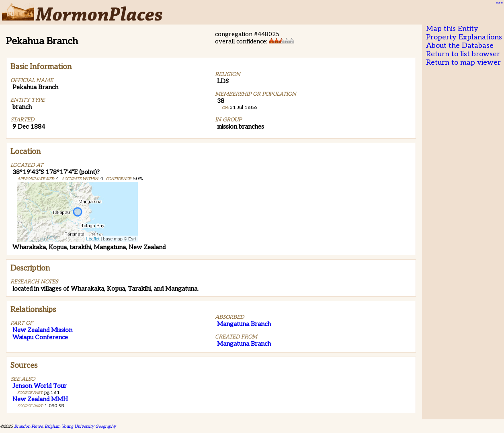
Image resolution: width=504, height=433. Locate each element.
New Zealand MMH (40, 399)
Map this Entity (452, 29)
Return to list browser (463, 54)
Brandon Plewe (28, 426)
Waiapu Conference (40, 337)
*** (498, 4)
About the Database (460, 46)
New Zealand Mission (42, 330)
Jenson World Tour (40, 386)
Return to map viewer (463, 63)
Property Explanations (464, 37)
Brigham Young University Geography (80, 426)
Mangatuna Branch (244, 324)
